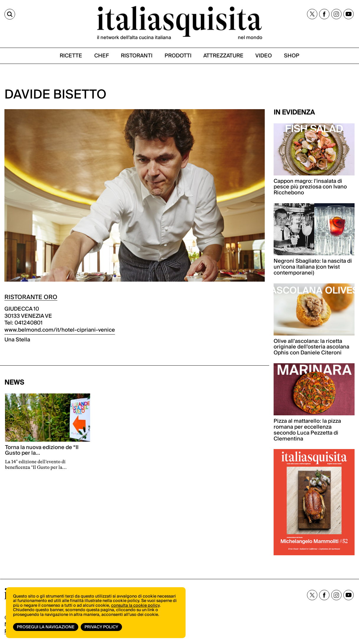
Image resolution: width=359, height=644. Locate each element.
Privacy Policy (101, 627)
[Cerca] (10, 14)
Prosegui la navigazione (46, 627)
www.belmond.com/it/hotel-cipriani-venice (60, 330)
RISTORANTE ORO (31, 297)
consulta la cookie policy (135, 606)
